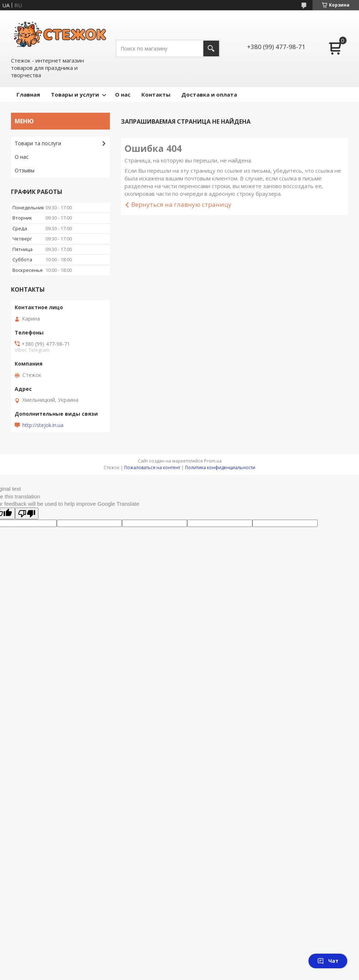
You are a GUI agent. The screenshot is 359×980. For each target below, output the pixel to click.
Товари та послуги (38, 143)
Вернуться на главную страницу (181, 204)
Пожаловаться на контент (152, 467)
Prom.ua (213, 461)
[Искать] (211, 48)
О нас (123, 94)
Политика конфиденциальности (220, 467)
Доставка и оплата (209, 94)
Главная (28, 94)
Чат (328, 961)
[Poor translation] (27, 513)
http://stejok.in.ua (43, 425)
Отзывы (25, 170)
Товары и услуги (75, 94)
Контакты (156, 94)
